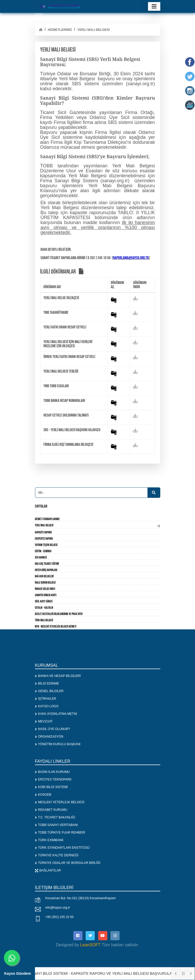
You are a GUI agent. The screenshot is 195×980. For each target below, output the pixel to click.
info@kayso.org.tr (58, 908)
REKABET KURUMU (51, 810)
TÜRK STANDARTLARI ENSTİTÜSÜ (62, 848)
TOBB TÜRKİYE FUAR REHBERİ (60, 833)
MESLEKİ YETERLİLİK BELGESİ (60, 802)
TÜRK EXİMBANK (49, 840)
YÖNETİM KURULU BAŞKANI (58, 744)
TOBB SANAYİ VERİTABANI (57, 825)
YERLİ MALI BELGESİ (93, 30)
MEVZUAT (44, 721)
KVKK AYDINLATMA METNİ (56, 714)
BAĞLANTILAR (48, 870)
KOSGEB (43, 795)
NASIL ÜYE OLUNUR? (53, 729)
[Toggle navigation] (154, 6)
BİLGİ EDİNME (47, 683)
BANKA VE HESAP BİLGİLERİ (58, 676)
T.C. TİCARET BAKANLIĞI (55, 817)
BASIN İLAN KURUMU (52, 772)
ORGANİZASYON (49, 737)
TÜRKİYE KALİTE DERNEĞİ (57, 855)
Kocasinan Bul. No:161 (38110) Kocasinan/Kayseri (81, 898)
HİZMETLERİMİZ (60, 30)
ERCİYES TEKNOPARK (53, 779)
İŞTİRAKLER (46, 699)
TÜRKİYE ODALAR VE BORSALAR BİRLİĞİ (68, 863)
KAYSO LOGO (47, 706)
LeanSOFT (90, 945)
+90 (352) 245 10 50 (60, 917)
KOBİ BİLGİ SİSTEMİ (51, 787)
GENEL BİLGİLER (49, 691)
